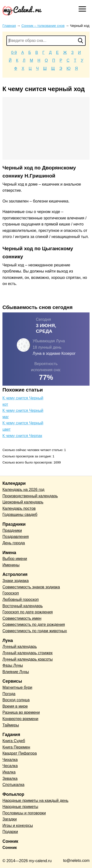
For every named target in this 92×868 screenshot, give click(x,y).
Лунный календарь (20, 647)
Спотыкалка (13, 785)
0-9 (14, 53)
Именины (11, 565)
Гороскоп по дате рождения (28, 612)
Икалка (9, 772)
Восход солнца (16, 700)
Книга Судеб (14, 741)
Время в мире (15, 706)
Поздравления (16, 537)
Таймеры (11, 725)
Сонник (10, 848)
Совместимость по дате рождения (34, 624)
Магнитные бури (17, 687)
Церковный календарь (23, 502)
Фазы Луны (13, 665)
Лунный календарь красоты (28, 659)
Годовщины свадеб (20, 515)
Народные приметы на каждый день (35, 801)
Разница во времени (21, 712)
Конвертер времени (20, 719)
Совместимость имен (22, 618)
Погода (9, 694)
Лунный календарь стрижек (27, 653)
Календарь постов (19, 508)
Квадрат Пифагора (20, 753)
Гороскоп (11, 593)
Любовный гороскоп (21, 600)
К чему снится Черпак (22, 436)
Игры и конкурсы (18, 826)
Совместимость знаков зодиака (31, 587)
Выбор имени (15, 559)
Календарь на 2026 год (23, 490)
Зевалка (10, 779)
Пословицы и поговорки (24, 813)
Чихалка (10, 760)
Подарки (10, 832)
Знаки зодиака (16, 581)
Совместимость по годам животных (35, 631)
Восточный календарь (23, 606)
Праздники (12, 530)
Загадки (10, 819)
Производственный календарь (30, 496)
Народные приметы (20, 807)
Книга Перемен (16, 747)
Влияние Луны (16, 672)
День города (14, 543)
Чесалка (10, 766)
